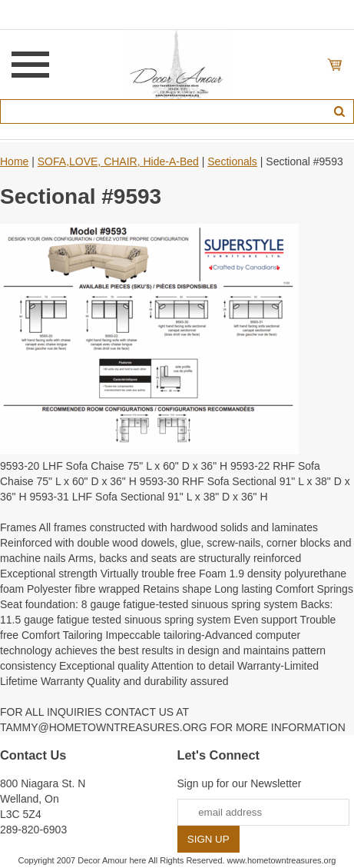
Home (14, 161)
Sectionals (232, 161)
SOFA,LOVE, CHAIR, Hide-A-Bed (118, 161)
